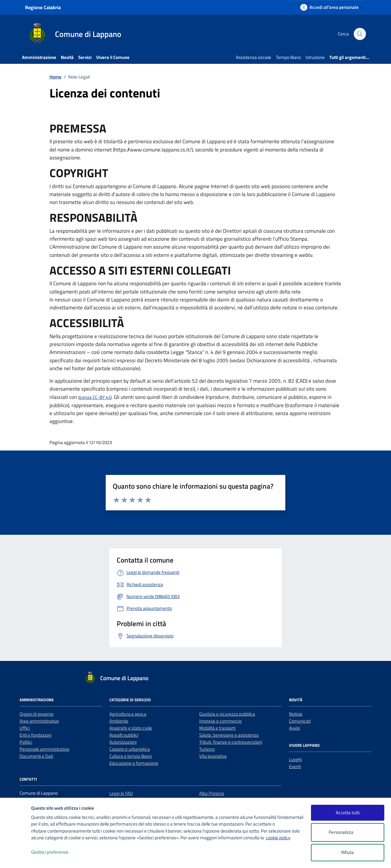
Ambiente (119, 721)
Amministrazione (39, 57)
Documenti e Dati (36, 756)
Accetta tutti (348, 813)
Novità (67, 57)
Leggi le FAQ (121, 793)
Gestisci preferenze (56, 852)
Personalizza (347, 832)
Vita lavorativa (213, 756)
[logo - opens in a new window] (16, 857)
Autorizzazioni (123, 742)
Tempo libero (288, 57)
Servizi (85, 57)
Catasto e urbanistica (130, 749)
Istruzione (315, 57)
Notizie (296, 714)
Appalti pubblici (124, 735)
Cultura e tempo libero (131, 756)
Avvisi (294, 728)
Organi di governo (37, 714)
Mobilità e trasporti (217, 728)
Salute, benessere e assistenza (229, 735)
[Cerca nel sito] (360, 34)
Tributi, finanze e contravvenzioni (231, 742)
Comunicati (300, 721)
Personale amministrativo (44, 749)
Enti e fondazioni (35, 735)
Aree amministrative (39, 721)
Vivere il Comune (113, 57)
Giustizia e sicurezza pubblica (227, 714)
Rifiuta (347, 852)
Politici (26, 742)
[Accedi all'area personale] (329, 7)
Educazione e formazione (134, 763)
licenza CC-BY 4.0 (95, 397)
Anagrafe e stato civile (131, 728)
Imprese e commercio (220, 721)
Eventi (295, 766)
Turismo (207, 749)
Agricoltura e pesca (128, 714)
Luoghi (295, 759)
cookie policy (278, 838)
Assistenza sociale (254, 57)
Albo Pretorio (212, 793)
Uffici (25, 728)
